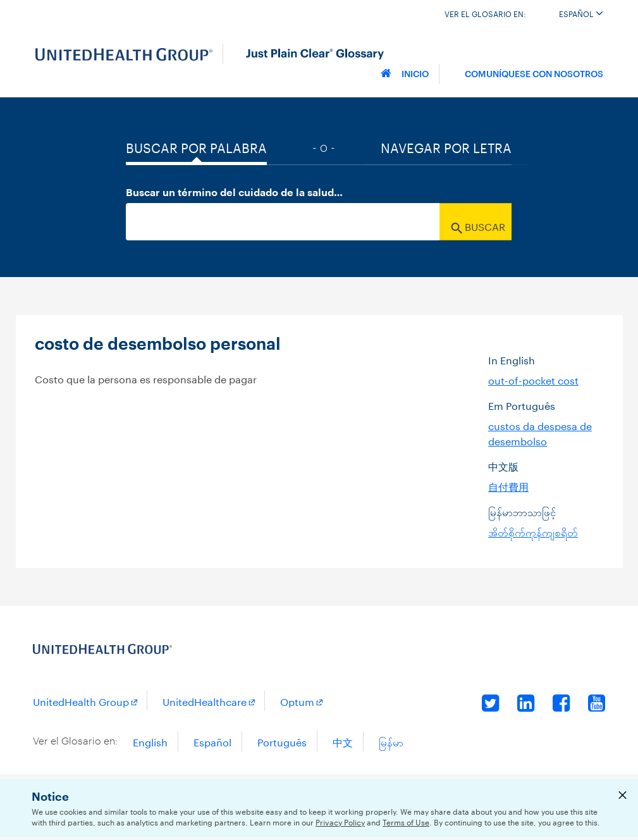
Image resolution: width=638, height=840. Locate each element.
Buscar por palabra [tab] (196, 146)
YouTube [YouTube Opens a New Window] (597, 703)
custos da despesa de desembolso (540, 432)
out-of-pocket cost (533, 379)
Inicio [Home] (405, 73)
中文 (343, 741)
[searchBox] (283, 222)
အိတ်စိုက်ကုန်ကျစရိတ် (533, 531)
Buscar (478, 226)
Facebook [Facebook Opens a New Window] (561, 703)
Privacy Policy (340, 821)
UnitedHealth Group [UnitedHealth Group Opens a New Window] (81, 701)
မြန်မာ (391, 741)
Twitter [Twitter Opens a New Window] (491, 703)
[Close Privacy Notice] (622, 797)
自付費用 (508, 485)
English (150, 741)
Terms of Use (406, 821)
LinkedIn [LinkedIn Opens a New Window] (526, 703)
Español (581, 13)
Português (282, 741)
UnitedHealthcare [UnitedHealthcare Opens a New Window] (205, 701)
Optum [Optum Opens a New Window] (297, 701)
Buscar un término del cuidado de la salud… (234, 193)
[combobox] (319, 222)
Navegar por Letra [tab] (446, 146)
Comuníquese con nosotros (534, 73)
